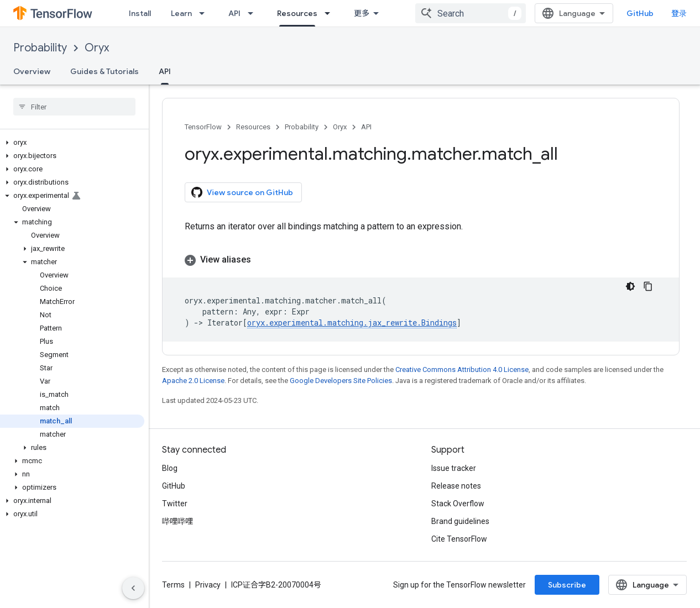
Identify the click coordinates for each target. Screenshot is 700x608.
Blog (170, 468)
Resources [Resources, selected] (297, 13)
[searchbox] (74, 107)
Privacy (208, 585)
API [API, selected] (165, 71)
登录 (679, 13)
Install (140, 13)
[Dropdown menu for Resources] (331, 13)
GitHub (640, 13)
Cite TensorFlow (459, 539)
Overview (32, 71)
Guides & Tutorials (105, 71)
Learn (181, 13)
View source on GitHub (242, 192)
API (234, 13)
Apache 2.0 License (193, 381)
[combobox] (471, 13)
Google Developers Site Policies (341, 381)
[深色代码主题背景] (630, 286)
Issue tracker (454, 468)
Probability (40, 48)
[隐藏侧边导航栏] (133, 588)
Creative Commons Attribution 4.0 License (462, 369)
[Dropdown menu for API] (254, 13)
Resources (253, 127)
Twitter (175, 504)
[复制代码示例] (648, 286)
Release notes (456, 486)
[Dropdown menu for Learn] (205, 13)
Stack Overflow (458, 504)
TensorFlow (203, 127)
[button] (72, 143)
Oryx (97, 48)
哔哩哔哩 (177, 521)
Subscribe (567, 585)
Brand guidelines (460, 521)
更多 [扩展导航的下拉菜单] (362, 13)
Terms (173, 585)
